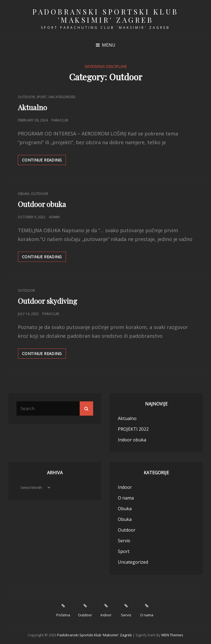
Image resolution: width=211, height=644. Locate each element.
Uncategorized (62, 97)
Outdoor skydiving (48, 301)
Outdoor (26, 97)
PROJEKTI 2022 (133, 429)
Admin (54, 217)
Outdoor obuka (42, 204)
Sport (42, 97)
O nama (126, 498)
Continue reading (44, 160)
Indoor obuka (132, 440)
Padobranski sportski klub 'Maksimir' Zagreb (105, 16)
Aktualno (32, 107)
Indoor (125, 487)
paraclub (60, 120)
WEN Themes (172, 635)
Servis (124, 541)
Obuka (24, 194)
